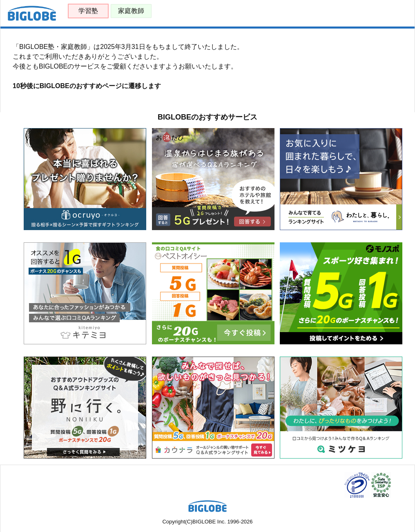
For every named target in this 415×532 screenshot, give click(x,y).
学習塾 (88, 11)
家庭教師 (131, 11)
